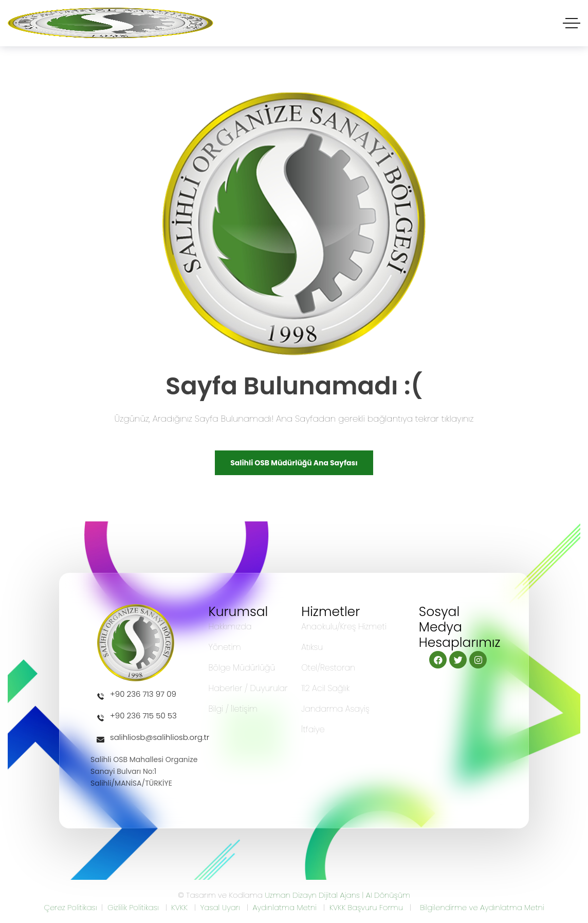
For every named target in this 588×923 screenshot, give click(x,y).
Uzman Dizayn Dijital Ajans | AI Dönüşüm (337, 895)
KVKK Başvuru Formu (366, 907)
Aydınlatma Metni (284, 907)
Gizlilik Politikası (133, 907)
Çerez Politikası (70, 907)
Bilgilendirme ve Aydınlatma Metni (482, 907)
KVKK (179, 907)
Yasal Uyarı (220, 907)
